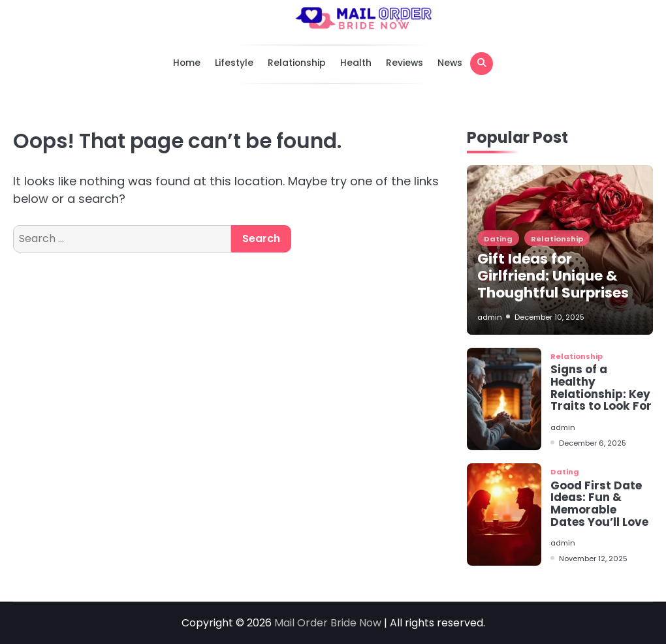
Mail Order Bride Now (329, 623)
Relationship (297, 63)
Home (187, 63)
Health (356, 63)
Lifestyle (234, 63)
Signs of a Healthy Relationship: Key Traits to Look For (601, 388)
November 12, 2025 (593, 559)
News (450, 63)
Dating (498, 239)
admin (490, 317)
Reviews (404, 63)
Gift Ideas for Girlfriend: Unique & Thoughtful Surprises (553, 276)
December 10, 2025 (549, 317)
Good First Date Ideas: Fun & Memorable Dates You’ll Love (599, 504)
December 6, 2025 (593, 443)
